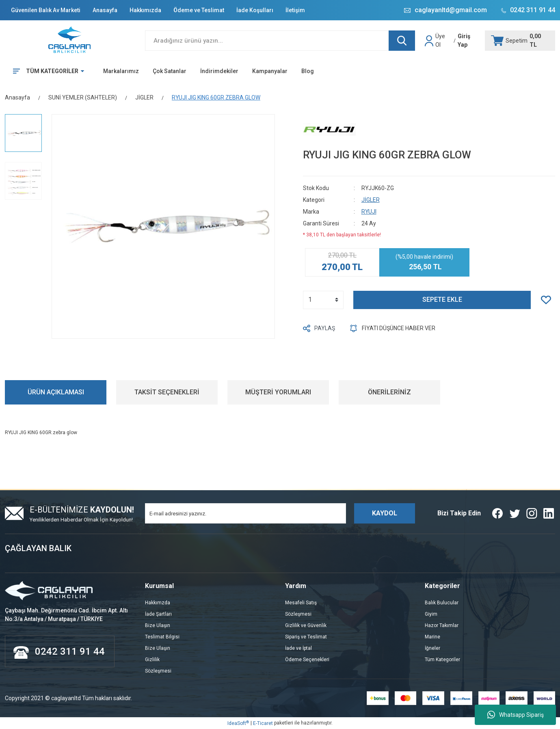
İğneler (432, 648)
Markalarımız (121, 71)
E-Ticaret (263, 723)
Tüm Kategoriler (442, 660)
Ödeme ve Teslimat (199, 10)
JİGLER (371, 200)
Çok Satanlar (170, 71)
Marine (432, 637)
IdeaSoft (238, 723)
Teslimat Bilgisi (162, 637)
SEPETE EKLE (442, 300)
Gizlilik (152, 660)
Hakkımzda (158, 603)
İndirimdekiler (219, 71)
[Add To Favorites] (548, 300)
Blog (308, 71)
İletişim (295, 10)
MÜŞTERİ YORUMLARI (278, 392)
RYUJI (369, 212)
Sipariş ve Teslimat (306, 637)
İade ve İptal (298, 648)
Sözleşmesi (158, 671)
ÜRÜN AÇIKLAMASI (56, 392)
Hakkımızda (145, 10)
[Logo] (70, 41)
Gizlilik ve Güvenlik (306, 625)
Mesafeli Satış (301, 603)
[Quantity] (323, 300)
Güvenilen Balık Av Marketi (46, 10)
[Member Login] (430, 41)
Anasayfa (105, 10)
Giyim (431, 614)
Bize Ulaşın (158, 625)
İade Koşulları (255, 10)
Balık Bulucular (442, 603)
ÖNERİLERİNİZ (389, 392)
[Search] (280, 41)
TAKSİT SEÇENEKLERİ (167, 392)
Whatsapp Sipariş (516, 715)
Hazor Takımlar (442, 625)
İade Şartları (158, 614)
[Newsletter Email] (246, 513)
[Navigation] (46, 71)
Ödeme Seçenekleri (307, 660)
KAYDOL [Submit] (385, 513)
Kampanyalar (270, 71)
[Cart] (520, 41)
